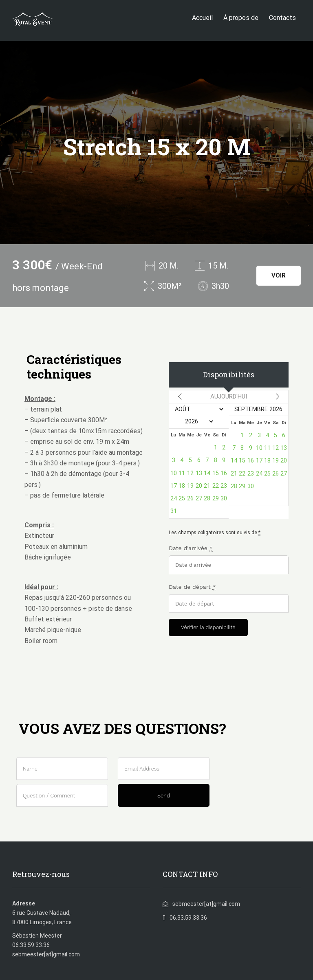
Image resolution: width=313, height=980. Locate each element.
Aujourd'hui (229, 396)
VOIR (279, 275)
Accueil (202, 18)
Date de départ (192, 587)
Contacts (282, 18)
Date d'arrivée (191, 548)
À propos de (241, 18)
